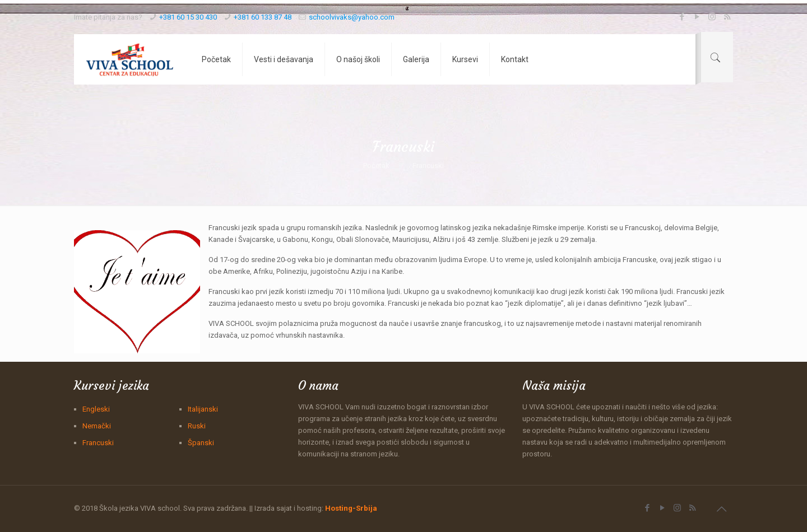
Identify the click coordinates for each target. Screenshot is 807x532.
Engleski (96, 409)
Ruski (197, 426)
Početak (376, 165)
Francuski (98, 443)
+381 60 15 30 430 (188, 17)
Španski (201, 443)
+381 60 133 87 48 (263, 17)
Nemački (97, 426)
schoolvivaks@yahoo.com (352, 17)
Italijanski (203, 409)
